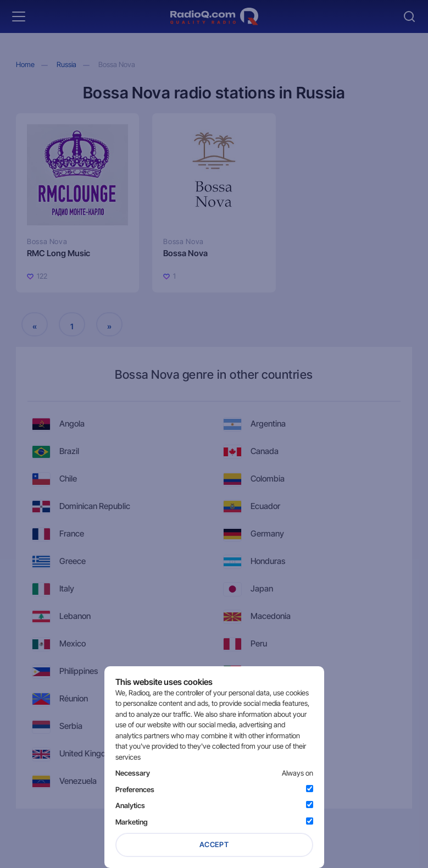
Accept (214, 844)
